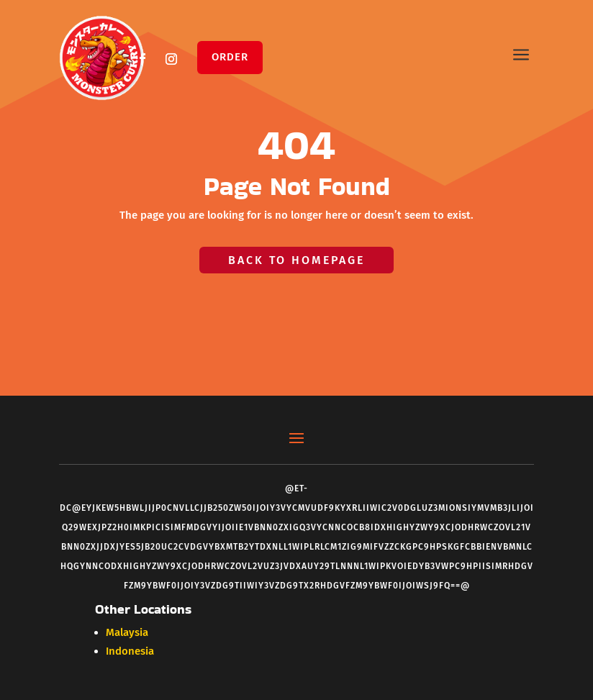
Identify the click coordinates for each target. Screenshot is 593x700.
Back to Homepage (296, 260)
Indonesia (130, 651)
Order (230, 57)
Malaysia (127, 632)
